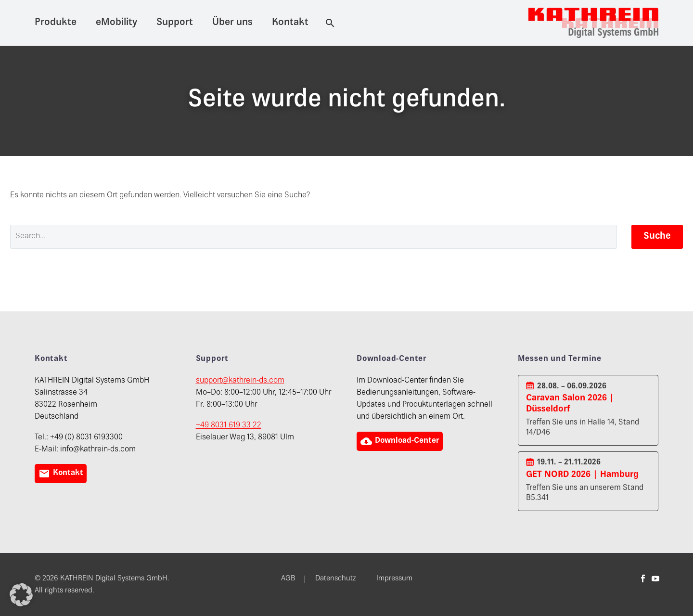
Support (175, 23)
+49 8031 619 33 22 (229, 426)
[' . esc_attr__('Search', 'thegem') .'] (314, 237)
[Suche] (328, 23)
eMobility (116, 23)
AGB (288, 579)
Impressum (394, 579)
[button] (21, 595)
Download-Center (401, 441)
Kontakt (290, 23)
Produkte (56, 23)
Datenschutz (336, 579)
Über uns (232, 23)
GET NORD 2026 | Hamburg (582, 475)
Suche (657, 237)
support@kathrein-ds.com (240, 381)
